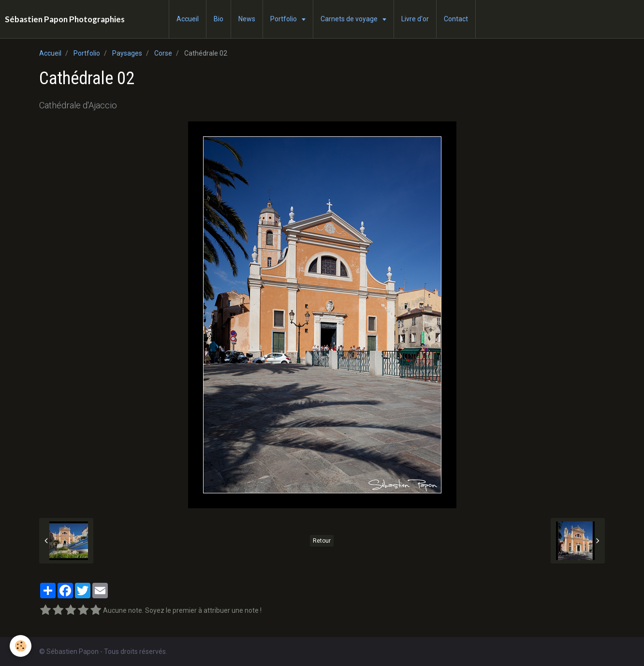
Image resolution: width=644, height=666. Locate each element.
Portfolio (284, 19)
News (247, 19)
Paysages (127, 53)
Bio (219, 19)
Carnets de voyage (350, 19)
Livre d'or (415, 19)
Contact (456, 19)
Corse (163, 53)
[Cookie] (21, 646)
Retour (322, 541)
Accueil (188, 19)
